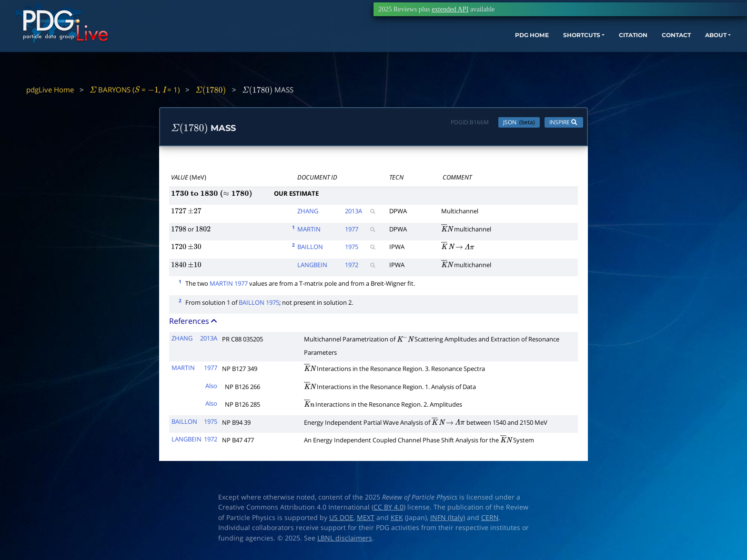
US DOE (341, 520)
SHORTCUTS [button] (518, 51)
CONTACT (628, 51)
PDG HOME (459, 51)
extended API (450, 9)
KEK (397, 520)
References (194, 323)
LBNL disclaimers (345, 540)
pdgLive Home (50, 90)
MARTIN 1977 (229, 286)
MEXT (366, 520)
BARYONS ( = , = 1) (135, 90)
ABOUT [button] (673, 51)
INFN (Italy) (448, 520)
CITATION (578, 51)
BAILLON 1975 (259, 304)
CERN (490, 520)
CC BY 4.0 (389, 510)
